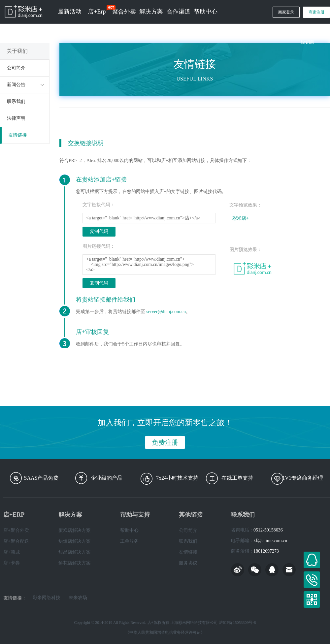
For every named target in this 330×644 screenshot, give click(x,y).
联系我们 (16, 101)
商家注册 (316, 12)
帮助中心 (206, 12)
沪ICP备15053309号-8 (237, 623)
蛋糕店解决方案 (75, 530)
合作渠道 (179, 12)
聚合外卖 (124, 12)
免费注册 (165, 442)
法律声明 (16, 118)
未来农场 (78, 598)
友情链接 (17, 135)
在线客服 (312, 560)
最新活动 (70, 12)
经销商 (308, 42)
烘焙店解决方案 (75, 541)
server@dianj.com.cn (166, 312)
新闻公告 (16, 85)
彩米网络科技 (47, 598)
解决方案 (151, 12)
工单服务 (129, 541)
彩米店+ (241, 218)
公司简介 (16, 68)
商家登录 (286, 12)
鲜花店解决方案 (75, 563)
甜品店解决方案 (75, 552)
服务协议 (188, 563)
